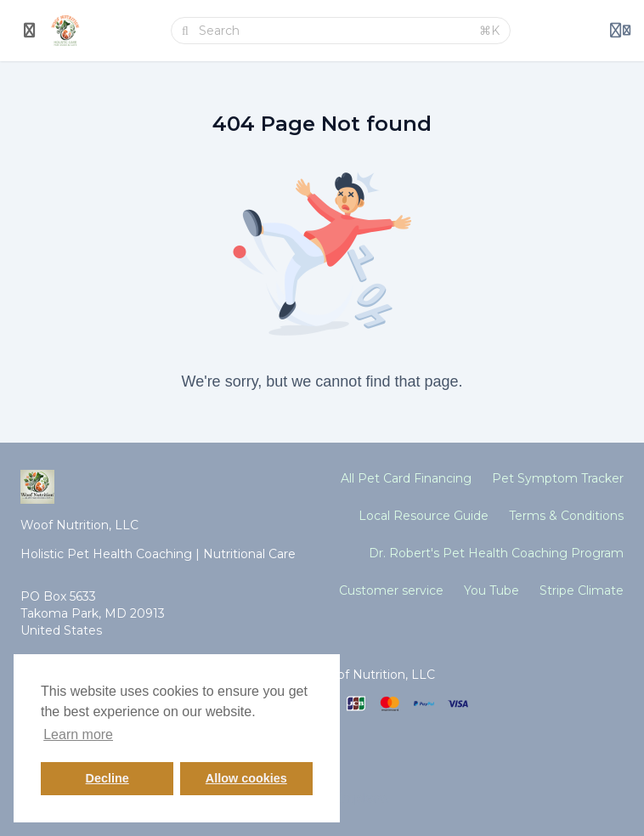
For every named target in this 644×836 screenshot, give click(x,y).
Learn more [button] (78, 734)
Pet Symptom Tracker (558, 478)
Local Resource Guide (424, 516)
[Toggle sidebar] (30, 31)
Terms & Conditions (566, 516)
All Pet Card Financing (406, 478)
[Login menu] (620, 31)
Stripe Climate (582, 590)
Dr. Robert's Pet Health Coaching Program (496, 553)
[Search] (334, 31)
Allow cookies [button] (246, 778)
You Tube (491, 590)
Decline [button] (107, 778)
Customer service (391, 590)
